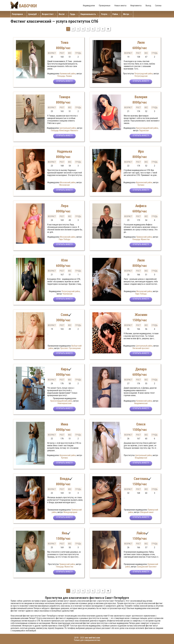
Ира (141, 151)
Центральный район (68, 128)
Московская (64, 185)
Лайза (141, 533)
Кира (64, 369)
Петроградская (141, 76)
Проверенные (105, 6)
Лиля (141, 42)
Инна (65, 424)
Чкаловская (67, 294)
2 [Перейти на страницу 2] (73, 29)
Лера (65, 206)
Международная (70, 512)
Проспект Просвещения (70, 348)
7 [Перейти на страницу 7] (98, 29)
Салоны (158, 6)
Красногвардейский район (147, 128)
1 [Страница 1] (68, 29)
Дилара (141, 369)
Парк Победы (64, 239)
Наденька (64, 151)
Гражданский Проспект (147, 567)
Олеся (141, 424)
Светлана (141, 479)
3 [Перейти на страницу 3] (78, 29)
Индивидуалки (89, 6)
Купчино (141, 185)
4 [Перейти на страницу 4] (83, 29)
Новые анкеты (120, 6)
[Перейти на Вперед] (103, 29)
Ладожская (144, 130)
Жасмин (141, 315)
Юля (64, 260)
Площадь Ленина (64, 76)
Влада (64, 479)
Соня (64, 315)
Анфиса (141, 206)
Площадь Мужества (141, 239)
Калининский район (68, 74)
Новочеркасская (64, 403)
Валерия (141, 97)
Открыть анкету (64, 82)
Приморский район (144, 237)
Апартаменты (136, 6)
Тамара (65, 97)
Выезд (148, 6)
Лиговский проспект (141, 348)
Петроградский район (143, 74)
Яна (64, 533)
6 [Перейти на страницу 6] (93, 29)
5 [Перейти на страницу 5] (88, 29)
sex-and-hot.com (92, 638)
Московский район (68, 182)
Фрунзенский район (144, 182)
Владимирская (141, 458)
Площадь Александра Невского (64, 130)
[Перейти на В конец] (108, 29)
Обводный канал (147, 512)
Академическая (141, 403)
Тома (64, 42)
